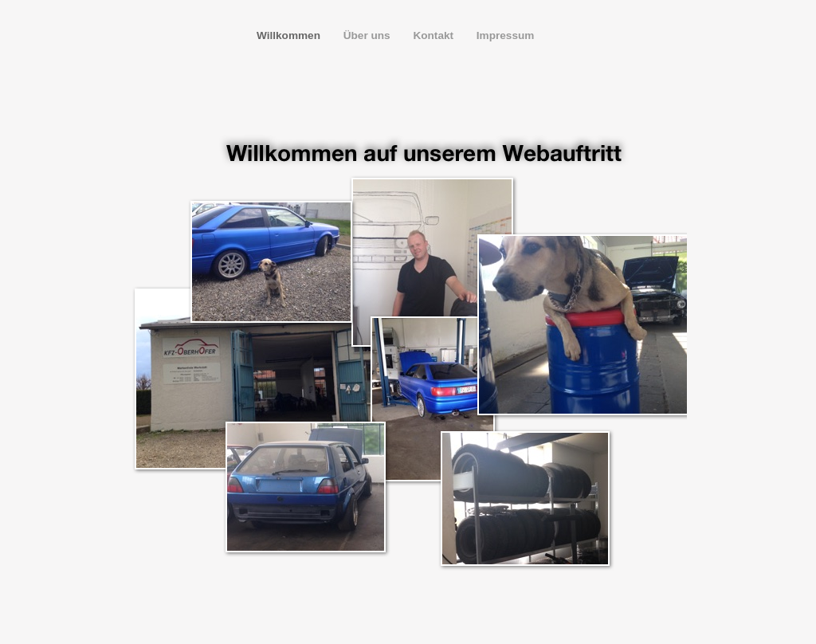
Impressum (506, 35)
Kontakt (434, 35)
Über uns (369, 35)
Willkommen (290, 35)
